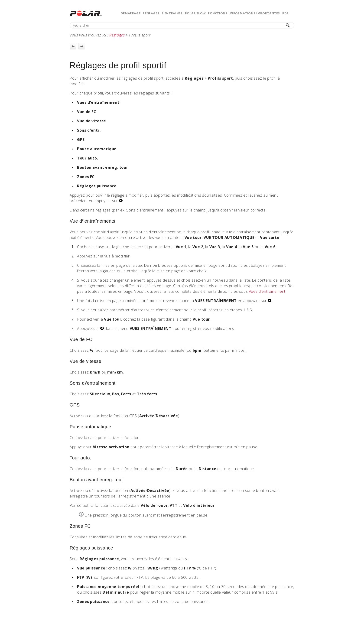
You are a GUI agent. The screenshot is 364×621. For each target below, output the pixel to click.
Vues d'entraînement (267, 291)
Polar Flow (195, 13)
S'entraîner (172, 13)
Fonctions (218, 13)
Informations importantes (255, 13)
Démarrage (131, 13)
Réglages (151, 13)
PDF (285, 13)
